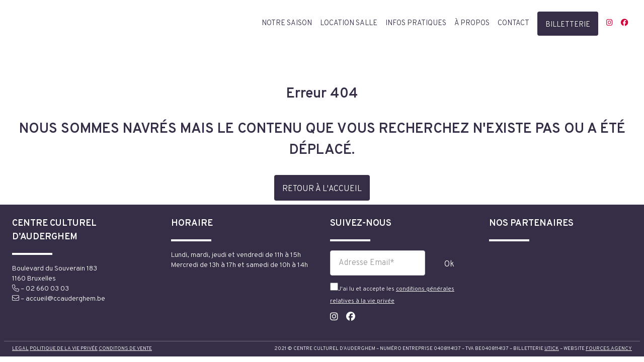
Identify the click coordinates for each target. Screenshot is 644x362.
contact (513, 23)
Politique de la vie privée (64, 349)
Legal (20, 349)
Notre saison (287, 23)
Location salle (349, 23)
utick (552, 349)
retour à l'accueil (322, 189)
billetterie (568, 25)
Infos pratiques (416, 23)
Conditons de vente (125, 349)
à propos (472, 23)
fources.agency (609, 349)
